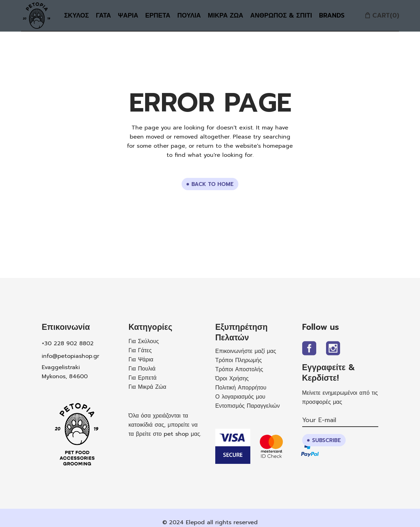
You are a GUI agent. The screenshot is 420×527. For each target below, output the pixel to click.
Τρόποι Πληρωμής (239, 360)
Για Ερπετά (143, 378)
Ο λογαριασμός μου (240, 397)
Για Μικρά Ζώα (148, 387)
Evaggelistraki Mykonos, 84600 (65, 372)
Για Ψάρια (141, 360)
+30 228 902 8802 (68, 343)
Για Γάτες (140, 351)
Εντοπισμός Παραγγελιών (248, 406)
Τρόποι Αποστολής (239, 369)
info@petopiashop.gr (70, 356)
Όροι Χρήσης (232, 379)
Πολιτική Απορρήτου (241, 388)
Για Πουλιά (142, 369)
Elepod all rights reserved (222, 522)
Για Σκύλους (144, 341)
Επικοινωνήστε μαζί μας (246, 351)
